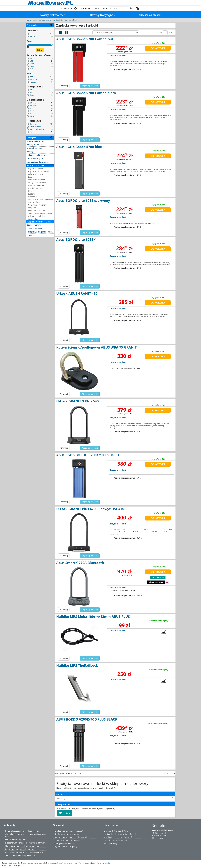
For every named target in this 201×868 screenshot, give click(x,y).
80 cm (32, 108)
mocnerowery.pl (32, 20)
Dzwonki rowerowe (36, 185)
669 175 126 (130, 590)
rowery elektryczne (28, 855)
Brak (31, 132)
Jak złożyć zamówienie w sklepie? (69, 831)
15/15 (32, 69)
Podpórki (32, 208)
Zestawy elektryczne (36, 159)
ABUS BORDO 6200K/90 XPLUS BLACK (87, 719)
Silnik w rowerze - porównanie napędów (22, 846)
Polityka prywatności (125, 837)
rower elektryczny (69, 847)
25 (75, 773)
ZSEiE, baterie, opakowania (115, 840)
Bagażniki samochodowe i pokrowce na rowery (39, 173)
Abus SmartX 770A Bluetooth (80, 563)
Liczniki (31, 191)
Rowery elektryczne (53, 15)
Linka (32, 95)
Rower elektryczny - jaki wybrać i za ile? (22, 831)
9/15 (31, 61)
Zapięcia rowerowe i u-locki (67, 20)
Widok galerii (66, 33)
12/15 (32, 63)
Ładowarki (33, 197)
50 (77, 773)
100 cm (32, 116)
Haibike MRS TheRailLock (77, 665)
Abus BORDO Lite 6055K (76, 240)
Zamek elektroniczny (37, 129)
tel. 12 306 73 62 (159, 833)
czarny (32, 77)
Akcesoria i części (150, 15)
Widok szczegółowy (61, 33)
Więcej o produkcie (90, 86)
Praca (126, 831)
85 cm (32, 111)
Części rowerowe (34, 225)
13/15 (32, 66)
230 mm (33, 103)
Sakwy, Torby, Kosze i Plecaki (40, 213)
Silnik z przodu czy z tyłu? (16, 840)
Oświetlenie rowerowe (38, 205)
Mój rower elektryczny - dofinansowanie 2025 (25, 852)
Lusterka (32, 194)
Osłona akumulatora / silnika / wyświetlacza (41, 201)
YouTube (117, 831)
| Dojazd (132, 834)
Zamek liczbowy (36, 127)
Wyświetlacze (34, 219)
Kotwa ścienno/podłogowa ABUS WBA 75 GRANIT (96, 347)
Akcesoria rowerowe (47, 20)
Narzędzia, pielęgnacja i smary (40, 232)
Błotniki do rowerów (37, 180)
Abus (31, 34)
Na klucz (33, 124)
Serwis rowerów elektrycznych (67, 840)
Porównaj (64, 86)
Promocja (31, 235)
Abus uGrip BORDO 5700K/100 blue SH (88, 455)
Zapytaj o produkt (118, 55)
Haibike (32, 36)
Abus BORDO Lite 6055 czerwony (83, 201)
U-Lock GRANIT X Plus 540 (77, 401)
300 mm (33, 106)
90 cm (32, 113)
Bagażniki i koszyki (36, 169)
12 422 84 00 (67, 8)
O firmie (107, 831)
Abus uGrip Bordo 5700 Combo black (86, 93)
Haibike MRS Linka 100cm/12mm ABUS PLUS (93, 617)
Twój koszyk (63, 805)
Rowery (30, 152)
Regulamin (108, 837)
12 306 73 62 (84, 8)
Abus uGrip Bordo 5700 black (80, 147)
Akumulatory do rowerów (38, 162)
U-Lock (32, 92)
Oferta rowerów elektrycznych (67, 834)
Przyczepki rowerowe (37, 210)
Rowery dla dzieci (34, 145)
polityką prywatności (103, 863)
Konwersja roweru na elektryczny (19, 849)
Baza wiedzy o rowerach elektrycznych (71, 837)
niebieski (33, 82)
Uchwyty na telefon (36, 216)
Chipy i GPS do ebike (37, 183)
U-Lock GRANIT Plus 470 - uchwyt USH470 (90, 509)
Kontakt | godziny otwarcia (115, 834)
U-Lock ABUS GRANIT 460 (77, 293)
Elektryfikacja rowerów (64, 843)
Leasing (114, 843)
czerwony (33, 79)
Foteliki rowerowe (36, 188)
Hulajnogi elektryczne (36, 155)
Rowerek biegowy (34, 148)
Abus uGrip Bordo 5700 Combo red (85, 39)
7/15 (31, 58)
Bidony (31, 177)
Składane (33, 90)
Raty (106, 843)
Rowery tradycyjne (103, 15)
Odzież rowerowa (34, 228)
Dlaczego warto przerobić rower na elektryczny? (26, 843)
